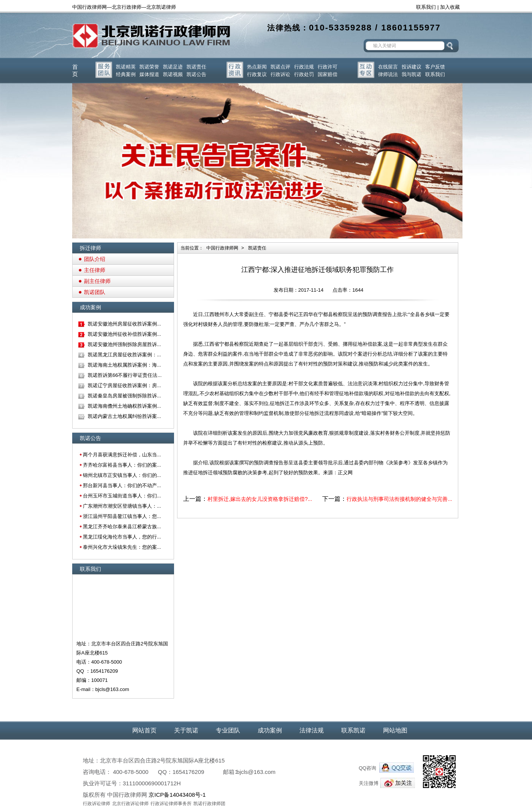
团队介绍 (95, 259)
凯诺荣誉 (149, 67)
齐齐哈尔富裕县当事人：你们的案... (122, 465)
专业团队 (228, 730)
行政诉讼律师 (97, 804)
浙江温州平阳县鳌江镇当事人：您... (122, 516)
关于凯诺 (186, 730)
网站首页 (144, 730)
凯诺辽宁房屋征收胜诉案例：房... (124, 385)
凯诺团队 (95, 292)
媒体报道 (149, 74)
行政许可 (328, 67)
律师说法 (388, 74)
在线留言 (388, 67)
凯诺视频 (173, 74)
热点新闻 (257, 67)
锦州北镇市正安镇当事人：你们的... (122, 475)
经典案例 (126, 74)
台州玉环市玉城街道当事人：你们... (122, 496)
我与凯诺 (412, 74)
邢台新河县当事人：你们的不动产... (122, 485)
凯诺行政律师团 (209, 804)
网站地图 (395, 730)
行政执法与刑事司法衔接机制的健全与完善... (399, 499)
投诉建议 (412, 67)
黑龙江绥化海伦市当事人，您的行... (122, 537)
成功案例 (270, 730)
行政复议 (257, 74)
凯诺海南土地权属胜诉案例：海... (124, 365)
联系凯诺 (353, 730)
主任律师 (95, 270)
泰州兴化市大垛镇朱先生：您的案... (122, 547)
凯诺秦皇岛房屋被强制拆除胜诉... (124, 396)
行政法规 (304, 67)
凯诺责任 (196, 67)
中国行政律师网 (222, 248)
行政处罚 (304, 74)
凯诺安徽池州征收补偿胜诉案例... (124, 334)
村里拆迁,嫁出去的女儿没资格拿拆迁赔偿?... (260, 499)
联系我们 (426, 7)
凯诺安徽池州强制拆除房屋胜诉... (124, 344)
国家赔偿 (328, 74)
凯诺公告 (196, 74)
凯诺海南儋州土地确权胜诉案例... (124, 406)
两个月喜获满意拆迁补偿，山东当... (122, 455)
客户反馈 (435, 67)
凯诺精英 (126, 67)
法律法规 (312, 730)
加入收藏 (450, 7)
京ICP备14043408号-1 (177, 795)
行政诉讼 (280, 74)
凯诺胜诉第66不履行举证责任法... (125, 375)
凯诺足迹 (173, 67)
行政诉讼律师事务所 (171, 804)
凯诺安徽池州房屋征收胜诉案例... (124, 324)
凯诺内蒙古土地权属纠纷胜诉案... (124, 416)
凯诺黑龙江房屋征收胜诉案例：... (124, 355)
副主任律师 (97, 281)
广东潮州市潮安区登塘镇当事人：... (122, 506)
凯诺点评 (280, 67)
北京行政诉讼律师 (130, 804)
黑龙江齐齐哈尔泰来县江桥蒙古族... (122, 527)
